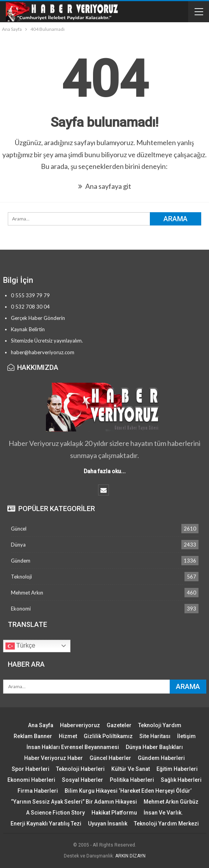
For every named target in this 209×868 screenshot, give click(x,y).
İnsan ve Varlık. (163, 813)
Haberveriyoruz (80, 725)
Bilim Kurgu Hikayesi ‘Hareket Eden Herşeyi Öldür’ (128, 791)
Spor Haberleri (31, 769)
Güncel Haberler (110, 758)
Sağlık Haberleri (181, 780)
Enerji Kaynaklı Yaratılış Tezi (46, 824)
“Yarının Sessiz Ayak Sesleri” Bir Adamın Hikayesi (74, 802)
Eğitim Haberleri (177, 769)
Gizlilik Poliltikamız (108, 736)
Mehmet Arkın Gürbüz (171, 802)
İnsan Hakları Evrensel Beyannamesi (73, 747)
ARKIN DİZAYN (130, 856)
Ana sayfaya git (105, 186)
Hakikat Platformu (114, 813)
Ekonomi (21, 609)
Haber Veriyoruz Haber (54, 758)
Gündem (21, 561)
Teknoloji (21, 577)
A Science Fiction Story (55, 813)
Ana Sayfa (41, 725)
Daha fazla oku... (105, 471)
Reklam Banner (33, 736)
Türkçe (20, 646)
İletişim (186, 736)
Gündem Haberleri (161, 758)
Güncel (19, 529)
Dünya (18, 545)
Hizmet (68, 736)
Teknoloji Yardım (160, 725)
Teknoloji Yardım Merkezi (166, 824)
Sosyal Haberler (83, 780)
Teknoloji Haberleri (80, 769)
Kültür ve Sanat (131, 769)
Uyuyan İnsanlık (108, 824)
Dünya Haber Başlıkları (154, 747)
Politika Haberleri (132, 780)
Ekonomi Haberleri (31, 780)
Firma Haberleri (38, 791)
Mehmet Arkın (27, 593)
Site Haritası (155, 736)
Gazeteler (119, 725)
